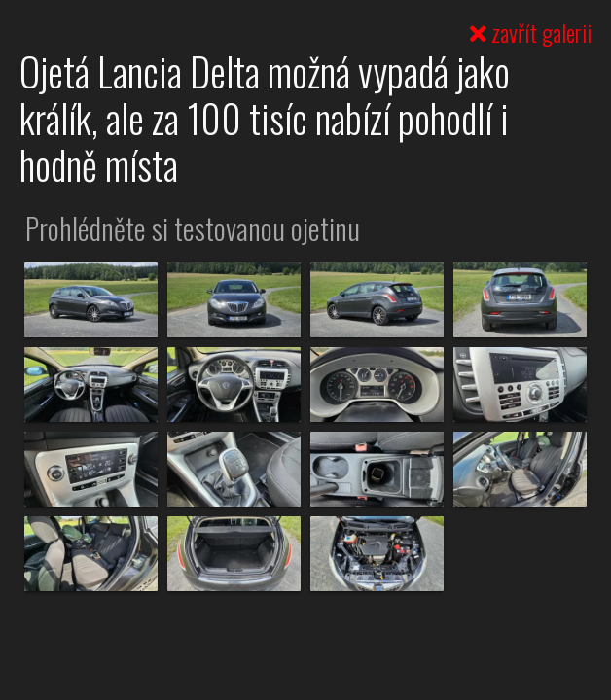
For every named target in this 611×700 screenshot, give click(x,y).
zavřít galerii (531, 32)
